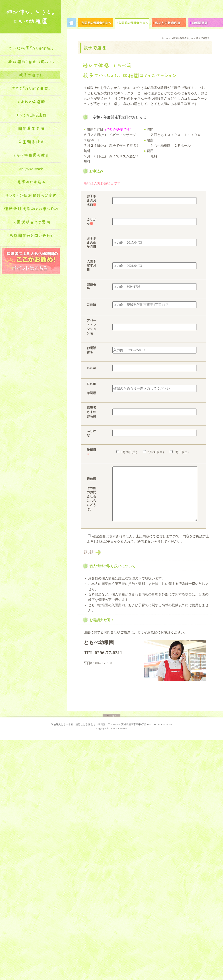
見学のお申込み (31, 182)
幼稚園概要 (206, 24)
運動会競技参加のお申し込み (31, 209)
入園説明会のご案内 (31, 222)
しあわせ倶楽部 (31, 102)
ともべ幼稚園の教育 (31, 155)
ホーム (165, 38)
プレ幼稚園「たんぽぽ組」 (31, 48)
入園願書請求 (31, 142)
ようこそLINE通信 (31, 115)
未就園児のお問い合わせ (31, 236)
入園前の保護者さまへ (133, 24)
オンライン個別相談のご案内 (31, 195)
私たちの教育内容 (170, 24)
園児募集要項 (31, 129)
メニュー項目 (72, 24)
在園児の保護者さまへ (96, 24)
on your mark (31, 169)
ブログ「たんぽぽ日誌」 (31, 88)
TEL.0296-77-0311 (103, 653)
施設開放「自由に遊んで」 (31, 62)
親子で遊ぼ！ (30, 75)
